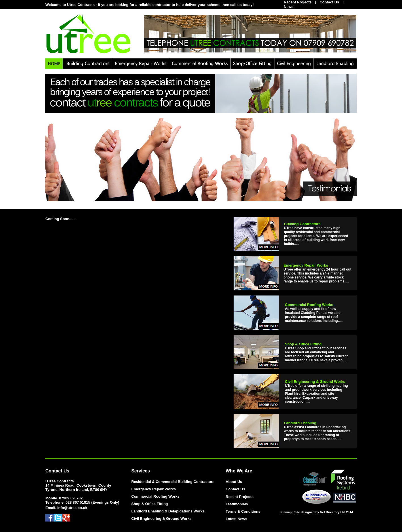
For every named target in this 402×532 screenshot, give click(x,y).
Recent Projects (240, 497)
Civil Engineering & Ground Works (161, 519)
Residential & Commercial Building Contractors (173, 482)
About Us (234, 482)
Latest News (236, 519)
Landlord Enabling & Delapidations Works (168, 511)
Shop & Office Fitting (150, 504)
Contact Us (329, 2)
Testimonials (237, 504)
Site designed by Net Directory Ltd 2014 (324, 512)
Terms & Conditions (243, 511)
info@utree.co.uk (72, 508)
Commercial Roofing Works (155, 496)
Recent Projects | (302, 2)
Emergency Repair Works (154, 489)
